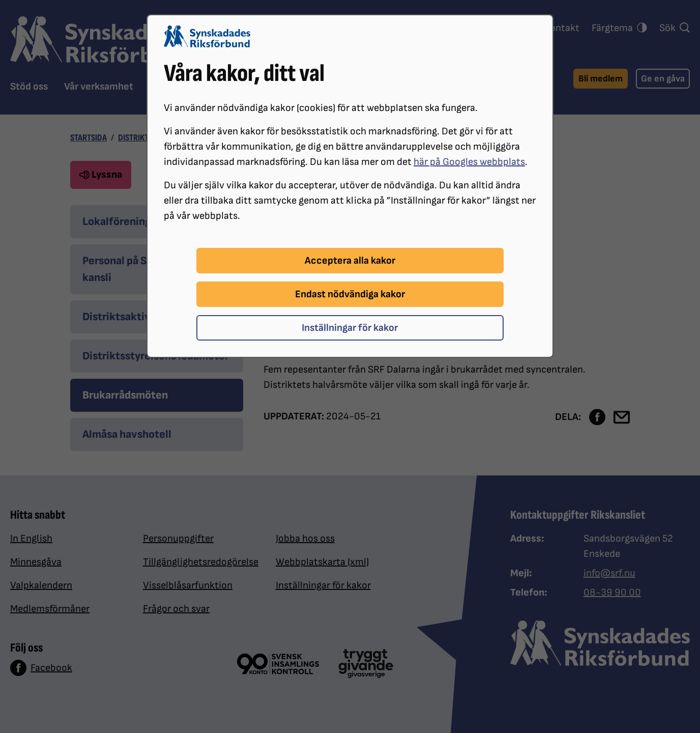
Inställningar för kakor (350, 328)
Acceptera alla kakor (350, 261)
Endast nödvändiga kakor (350, 294)
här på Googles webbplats (469, 162)
